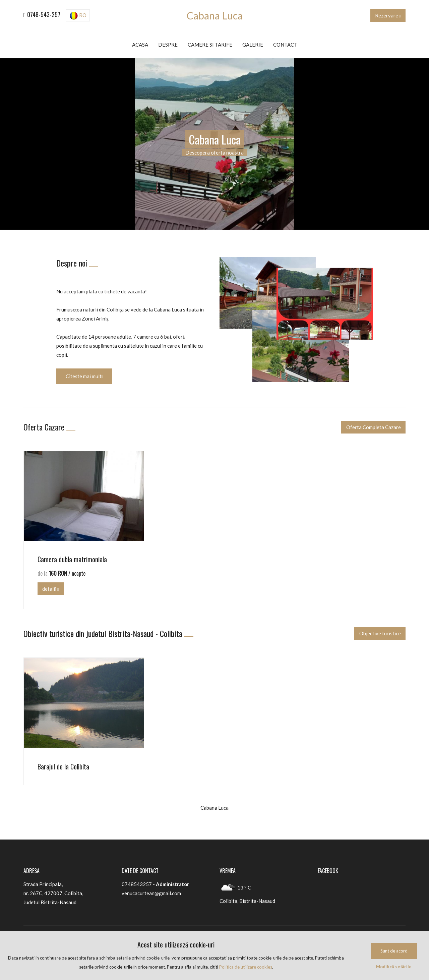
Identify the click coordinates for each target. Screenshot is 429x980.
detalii (50, 589)
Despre (168, 45)
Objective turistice (380, 633)
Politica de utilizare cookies (246, 967)
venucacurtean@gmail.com (151, 893)
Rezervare (388, 15)
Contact (285, 45)
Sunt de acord (394, 951)
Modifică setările (394, 967)
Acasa (140, 45)
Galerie (253, 45)
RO (78, 16)
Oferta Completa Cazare (374, 427)
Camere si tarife (210, 45)
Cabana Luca (215, 15)
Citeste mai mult (84, 376)
